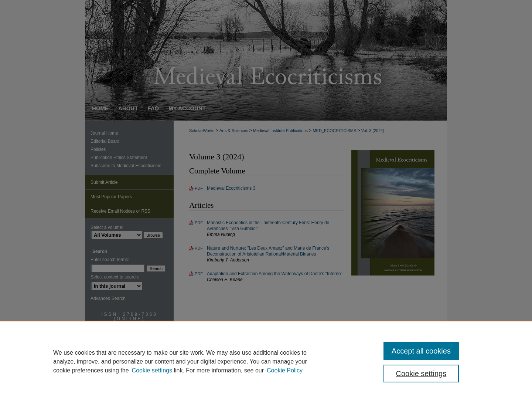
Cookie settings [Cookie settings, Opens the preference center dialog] (421, 374)
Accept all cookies (421, 351)
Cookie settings (152, 370)
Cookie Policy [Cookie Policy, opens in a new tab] (285, 370)
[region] (266, 361)
